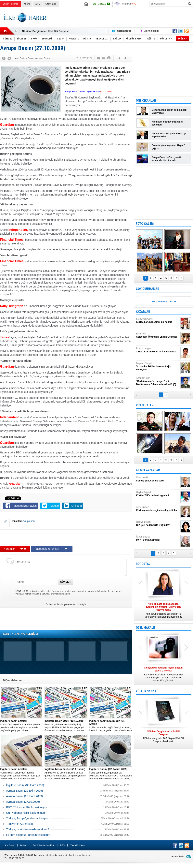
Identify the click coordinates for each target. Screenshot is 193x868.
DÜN (153, 302)
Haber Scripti (178, 857)
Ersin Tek (158, 335)
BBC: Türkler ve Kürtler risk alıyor (26, 807)
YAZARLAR (143, 312)
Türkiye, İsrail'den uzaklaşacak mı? (27, 829)
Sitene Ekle (51, 4)
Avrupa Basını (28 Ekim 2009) (25, 796)
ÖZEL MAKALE (145, 628)
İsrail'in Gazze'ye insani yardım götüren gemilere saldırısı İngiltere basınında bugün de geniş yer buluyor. (21, 726)
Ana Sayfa (10, 845)
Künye (27, 4)
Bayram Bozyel (158, 367)
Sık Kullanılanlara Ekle (44, 845)
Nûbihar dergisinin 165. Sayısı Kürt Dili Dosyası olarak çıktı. (163, 736)
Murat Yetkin (158, 479)
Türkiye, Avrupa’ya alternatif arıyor (27, 818)
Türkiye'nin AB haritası (20, 824)
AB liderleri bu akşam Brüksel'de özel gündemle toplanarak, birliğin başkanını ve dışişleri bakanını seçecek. (66, 774)
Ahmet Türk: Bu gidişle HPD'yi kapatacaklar (169, 135)
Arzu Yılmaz (158, 509)
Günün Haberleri (11, 4)
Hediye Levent (158, 524)
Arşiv (38, 4)
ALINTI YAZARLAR (148, 470)
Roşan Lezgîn (158, 350)
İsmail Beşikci (158, 538)
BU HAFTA (163, 302)
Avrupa (26, 521)
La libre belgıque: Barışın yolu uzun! (28, 835)
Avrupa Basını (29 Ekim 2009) (25, 791)
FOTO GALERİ (145, 224)
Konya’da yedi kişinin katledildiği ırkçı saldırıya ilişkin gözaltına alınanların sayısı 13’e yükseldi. (163, 674)
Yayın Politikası (78, 845)
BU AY (173, 302)
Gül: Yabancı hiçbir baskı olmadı (26, 813)
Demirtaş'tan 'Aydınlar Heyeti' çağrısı (168, 147)
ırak (33, 521)
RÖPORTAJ (143, 564)
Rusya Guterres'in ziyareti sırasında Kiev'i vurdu (166, 159)
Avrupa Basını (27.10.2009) (23, 802)
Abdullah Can (158, 381)
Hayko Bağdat (158, 494)
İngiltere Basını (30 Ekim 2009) (25, 785)
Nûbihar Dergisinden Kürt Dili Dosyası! (46, 31)
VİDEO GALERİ (145, 405)
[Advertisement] (66, 537)
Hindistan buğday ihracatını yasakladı (167, 123)
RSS (62, 845)
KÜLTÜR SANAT (146, 691)
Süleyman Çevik (158, 321)
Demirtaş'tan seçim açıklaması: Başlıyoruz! (169, 111)
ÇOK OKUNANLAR (148, 289)
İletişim (24, 845)
